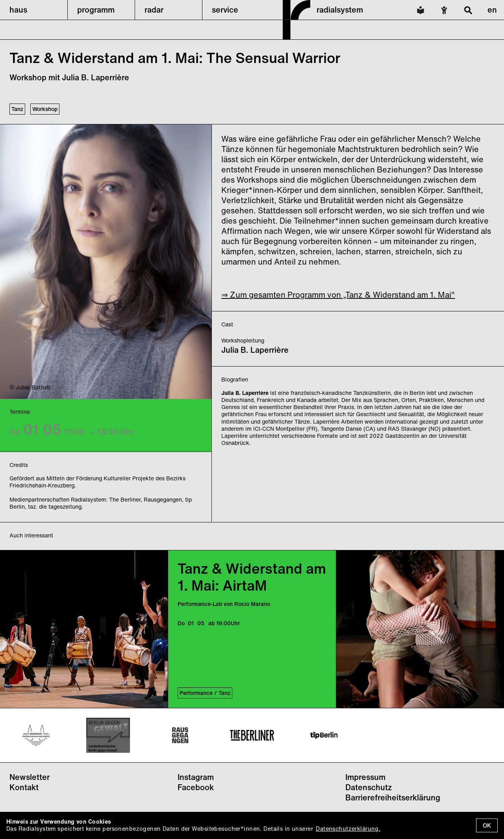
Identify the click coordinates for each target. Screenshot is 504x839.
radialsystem (340, 10)
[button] (34, 10)
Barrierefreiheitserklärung (393, 797)
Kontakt (24, 787)
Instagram (196, 777)
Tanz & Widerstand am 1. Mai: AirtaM (252, 577)
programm (96, 10)
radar (154, 10)
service (225, 10)
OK (487, 825)
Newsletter (30, 777)
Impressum (365, 777)
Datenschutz (369, 787)
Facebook (196, 787)
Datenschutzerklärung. (348, 829)
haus (18, 10)
